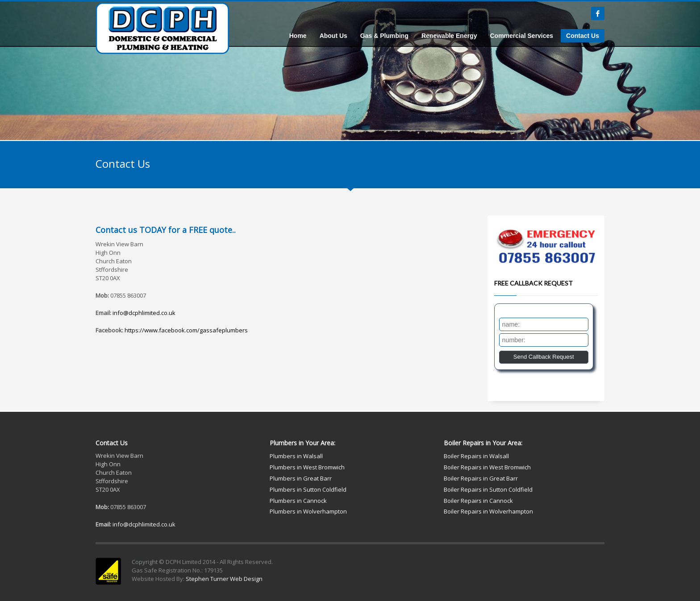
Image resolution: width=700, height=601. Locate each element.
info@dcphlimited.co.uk (144, 313)
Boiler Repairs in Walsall (476, 456)
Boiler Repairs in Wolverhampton (488, 511)
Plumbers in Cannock (298, 501)
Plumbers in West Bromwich (307, 467)
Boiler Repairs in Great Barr (481, 478)
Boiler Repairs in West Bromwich (487, 467)
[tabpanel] (350, 70)
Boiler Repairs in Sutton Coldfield (488, 489)
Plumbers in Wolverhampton (308, 511)
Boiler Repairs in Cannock (478, 501)
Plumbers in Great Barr (301, 478)
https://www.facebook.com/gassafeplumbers (186, 330)
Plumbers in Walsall (296, 456)
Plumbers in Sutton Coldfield (308, 489)
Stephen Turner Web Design (224, 579)
